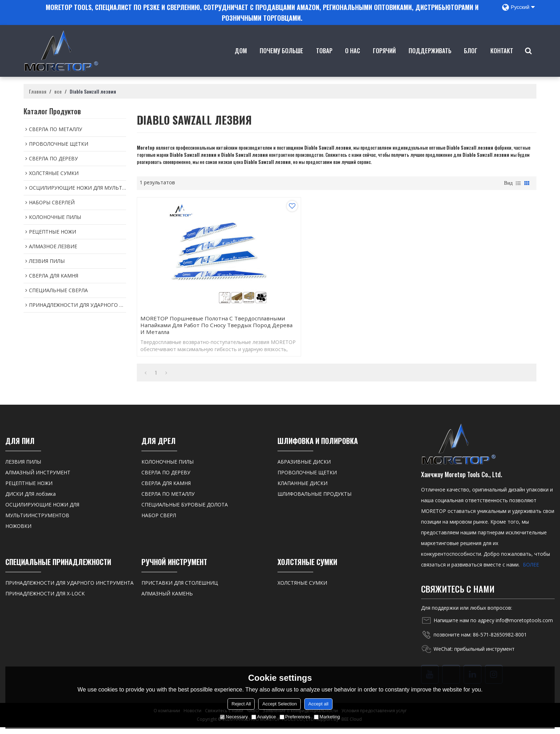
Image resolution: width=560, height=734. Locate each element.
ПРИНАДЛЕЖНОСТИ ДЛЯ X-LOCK (45, 600)
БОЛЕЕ (531, 571)
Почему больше (282, 60)
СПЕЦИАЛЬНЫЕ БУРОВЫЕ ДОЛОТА (185, 511)
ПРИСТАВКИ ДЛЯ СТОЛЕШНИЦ (180, 590)
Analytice (264, 717)
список (518, 181)
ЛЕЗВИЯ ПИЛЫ (23, 468)
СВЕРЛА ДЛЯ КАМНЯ (166, 490)
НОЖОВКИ (18, 533)
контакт (502, 60)
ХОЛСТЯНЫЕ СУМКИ (302, 590)
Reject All (241, 704)
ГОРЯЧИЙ (385, 60)
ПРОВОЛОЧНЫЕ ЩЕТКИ (307, 479)
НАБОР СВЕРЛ (159, 522)
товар (325, 60)
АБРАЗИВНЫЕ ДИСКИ (304, 468)
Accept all (318, 704)
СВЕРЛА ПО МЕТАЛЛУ (168, 501)
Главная (38, 90)
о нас (354, 60)
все (58, 90)
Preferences (295, 717)
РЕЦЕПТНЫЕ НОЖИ (29, 490)
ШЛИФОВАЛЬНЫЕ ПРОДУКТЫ (314, 501)
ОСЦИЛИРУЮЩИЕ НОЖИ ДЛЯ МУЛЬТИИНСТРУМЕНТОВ (42, 517)
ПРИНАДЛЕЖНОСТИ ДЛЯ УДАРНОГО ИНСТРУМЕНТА (69, 590)
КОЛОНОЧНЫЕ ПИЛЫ (167, 468)
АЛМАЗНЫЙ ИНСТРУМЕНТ (38, 479)
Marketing (327, 717)
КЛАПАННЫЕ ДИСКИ (302, 490)
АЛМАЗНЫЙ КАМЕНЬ (167, 600)
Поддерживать (431, 60)
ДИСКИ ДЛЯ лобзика (31, 501)
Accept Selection (279, 704)
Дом (242, 60)
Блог (472, 60)
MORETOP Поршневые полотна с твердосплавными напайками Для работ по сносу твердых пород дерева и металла (199, 328)
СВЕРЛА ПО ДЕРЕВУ (166, 479)
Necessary (234, 717)
